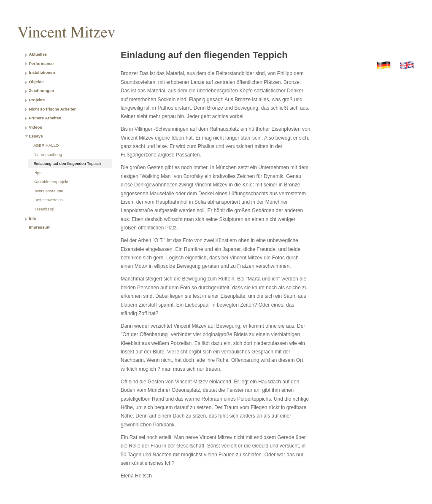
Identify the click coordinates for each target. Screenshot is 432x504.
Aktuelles (38, 54)
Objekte (36, 82)
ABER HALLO (46, 145)
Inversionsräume (48, 191)
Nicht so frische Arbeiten (53, 109)
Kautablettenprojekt (51, 182)
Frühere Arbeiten (45, 118)
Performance (41, 63)
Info (32, 218)
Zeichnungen (41, 90)
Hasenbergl (44, 209)
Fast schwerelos (48, 200)
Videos (35, 127)
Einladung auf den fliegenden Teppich (67, 163)
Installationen (42, 72)
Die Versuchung (48, 155)
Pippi (38, 173)
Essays (36, 136)
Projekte (37, 100)
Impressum (39, 227)
